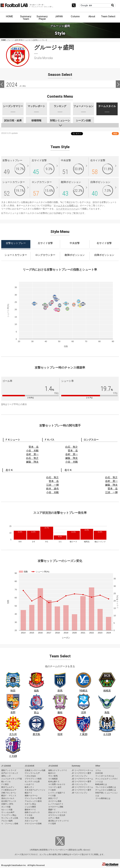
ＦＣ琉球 (52, 824)
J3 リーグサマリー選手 (81, 790)
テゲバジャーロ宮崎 (33, 824)
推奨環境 (44, 850)
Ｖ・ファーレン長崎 (10, 824)
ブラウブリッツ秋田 (33, 779)
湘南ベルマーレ (31, 796)
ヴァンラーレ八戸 (32, 773)
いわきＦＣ (29, 784)
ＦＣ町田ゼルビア (9, 790)
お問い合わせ (83, 850)
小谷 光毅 (32, 451)
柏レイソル (6, 782)
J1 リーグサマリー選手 (81, 773)
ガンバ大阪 (6, 807)
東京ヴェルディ (8, 787)
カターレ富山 (30, 804)
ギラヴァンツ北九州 (57, 815)
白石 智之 (32, 458)
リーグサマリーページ (67, 209)
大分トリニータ (31, 821)
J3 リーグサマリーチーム (82, 787)
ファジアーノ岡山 (9, 815)
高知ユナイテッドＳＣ (58, 812)
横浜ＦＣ (28, 793)
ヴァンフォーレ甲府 (33, 798)
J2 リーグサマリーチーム (82, 779)
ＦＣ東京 (5, 784)
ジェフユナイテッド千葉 (12, 779)
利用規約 (35, 850)
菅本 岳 (34, 447)
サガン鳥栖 (29, 818)
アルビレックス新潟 (33, 801)
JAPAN (59, 16)
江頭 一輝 (52, 485)
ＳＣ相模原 (53, 779)
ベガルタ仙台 (30, 776)
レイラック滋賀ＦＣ (57, 793)
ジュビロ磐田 (30, 807)
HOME (9, 16)
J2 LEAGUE (30, 766)
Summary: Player (42, 18)
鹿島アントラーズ (9, 770)
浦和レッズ (6, 776)
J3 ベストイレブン (80, 793)
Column (75, 16)
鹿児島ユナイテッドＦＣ (59, 821)
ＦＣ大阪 (52, 796)
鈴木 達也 (52, 489)
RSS (115, 134)
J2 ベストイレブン (80, 784)
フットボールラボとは (105, 776)
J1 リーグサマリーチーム (82, 770)
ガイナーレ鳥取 (55, 801)
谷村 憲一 (32, 454)
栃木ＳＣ (52, 773)
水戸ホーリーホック (10, 773)
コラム (98, 770)
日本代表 (99, 773)
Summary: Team (26, 18)
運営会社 (73, 850)
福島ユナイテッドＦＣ (58, 770)
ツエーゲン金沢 (55, 787)
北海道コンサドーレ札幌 (35, 770)
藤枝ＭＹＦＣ (30, 810)
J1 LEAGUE (6, 766)
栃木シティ (29, 787)
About (92, 16)
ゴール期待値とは (103, 798)
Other (98, 766)
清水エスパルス (8, 798)
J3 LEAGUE (53, 766)
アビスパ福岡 (7, 821)
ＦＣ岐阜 (52, 790)
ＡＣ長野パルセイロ (57, 784)
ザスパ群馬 (53, 776)
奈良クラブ (53, 798)
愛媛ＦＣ (52, 810)
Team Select (108, 16)
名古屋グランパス (9, 801)
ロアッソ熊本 (54, 818)
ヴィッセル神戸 (8, 812)
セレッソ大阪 (7, 810)
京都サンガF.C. (7, 804)
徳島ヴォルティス (32, 812)
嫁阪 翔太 (32, 462)
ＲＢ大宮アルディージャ (35, 790)
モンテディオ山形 (32, 782)
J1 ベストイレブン (80, 776)
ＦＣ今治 (28, 815)
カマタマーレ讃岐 (56, 807)
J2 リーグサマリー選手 (81, 782)
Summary (76, 766)
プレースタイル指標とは (106, 787)
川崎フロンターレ (9, 793)
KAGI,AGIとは (101, 784)
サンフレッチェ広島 (10, 818)
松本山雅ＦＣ (54, 782)
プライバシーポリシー (58, 850)
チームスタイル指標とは (66, 205)
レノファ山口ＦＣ (56, 804)
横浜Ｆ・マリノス (9, 796)
